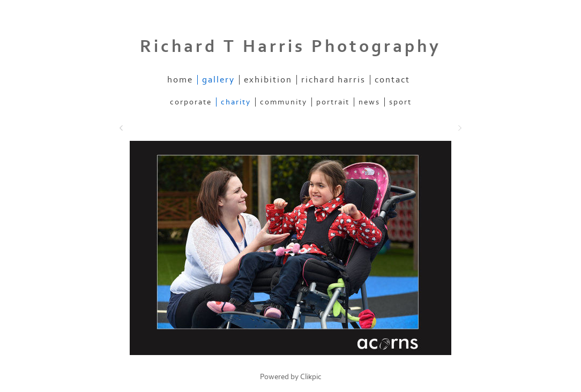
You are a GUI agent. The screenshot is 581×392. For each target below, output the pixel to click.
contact (392, 80)
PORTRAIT (333, 102)
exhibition (268, 80)
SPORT (400, 102)
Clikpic (311, 377)
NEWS (369, 102)
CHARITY (236, 102)
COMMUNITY (284, 102)
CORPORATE (191, 102)
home (180, 80)
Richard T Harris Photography (290, 47)
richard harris (333, 80)
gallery (218, 80)
